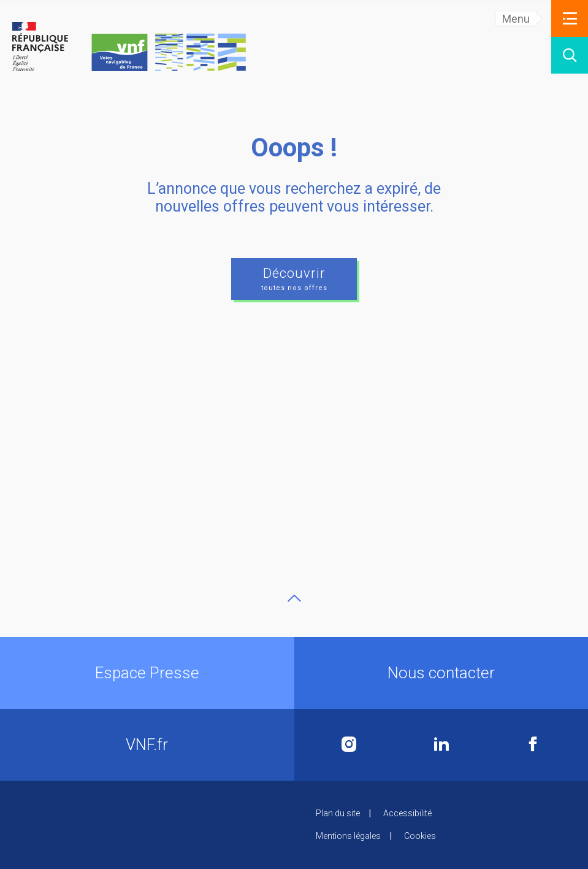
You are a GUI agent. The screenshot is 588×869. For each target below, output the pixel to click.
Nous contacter (441, 673)
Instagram (349, 744)
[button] (570, 18)
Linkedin (441, 744)
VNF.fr (147, 745)
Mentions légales (348, 836)
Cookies (420, 836)
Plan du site (338, 813)
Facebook (533, 744)
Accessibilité (407, 813)
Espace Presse (147, 673)
